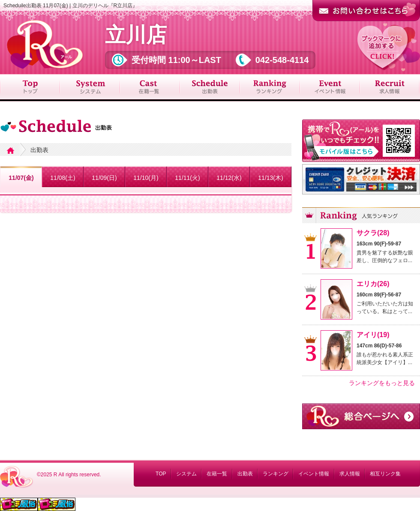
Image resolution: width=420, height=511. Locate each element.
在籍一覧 (217, 474)
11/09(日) (104, 178)
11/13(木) (270, 178)
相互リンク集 (385, 474)
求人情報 (350, 474)
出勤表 (245, 474)
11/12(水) (229, 178)
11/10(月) (146, 178)
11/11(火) (187, 178)
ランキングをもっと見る (382, 383)
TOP (161, 474)
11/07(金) (21, 178)
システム (186, 474)
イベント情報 (314, 474)
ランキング (276, 474)
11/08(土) (63, 178)
